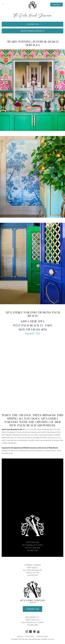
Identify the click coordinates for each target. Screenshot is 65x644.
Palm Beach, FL (32, 622)
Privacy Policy (30, 636)
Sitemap (20, 636)
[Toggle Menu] (3, 4)
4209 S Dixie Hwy (32, 620)
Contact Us (33, 609)
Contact (57, 4)
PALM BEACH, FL (32, 617)
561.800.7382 (32, 334)
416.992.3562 (32, 575)
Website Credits (42, 636)
